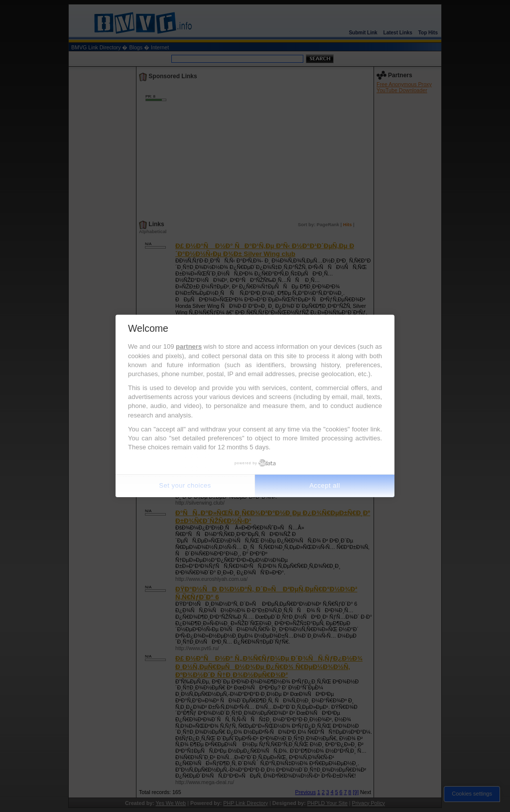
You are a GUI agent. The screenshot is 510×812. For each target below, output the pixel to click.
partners (189, 346)
